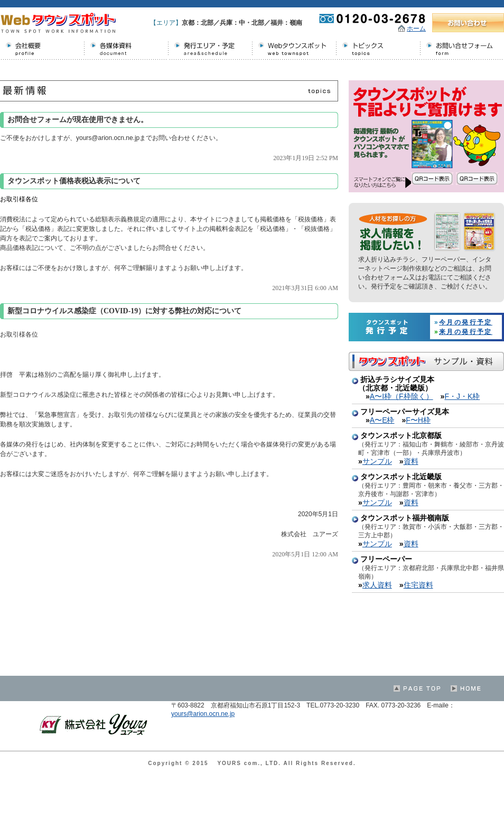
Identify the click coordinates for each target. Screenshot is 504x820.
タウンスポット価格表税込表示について (74, 181)
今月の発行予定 (466, 322)
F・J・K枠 (462, 396)
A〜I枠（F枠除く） (402, 396)
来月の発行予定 (466, 332)
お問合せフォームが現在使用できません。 (78, 120)
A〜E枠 (382, 420)
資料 (411, 461)
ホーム (416, 29)
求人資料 (377, 585)
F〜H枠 (418, 420)
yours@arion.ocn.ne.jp (203, 714)
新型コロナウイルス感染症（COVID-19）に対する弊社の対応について (124, 311)
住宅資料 (418, 585)
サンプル (377, 461)
